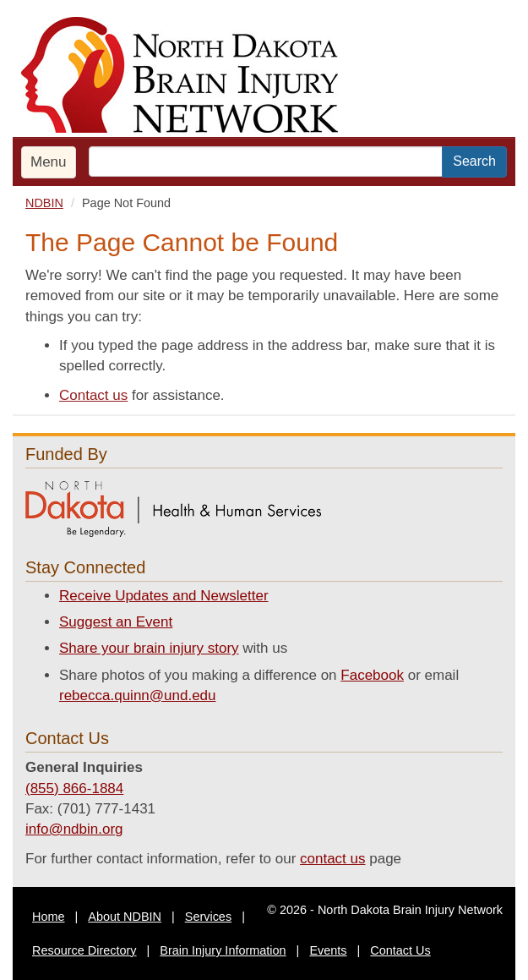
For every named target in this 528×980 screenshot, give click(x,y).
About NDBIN (125, 917)
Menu (49, 162)
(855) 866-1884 (74, 788)
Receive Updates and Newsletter (164, 596)
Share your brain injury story (149, 648)
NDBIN (44, 203)
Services (208, 917)
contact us (333, 859)
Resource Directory (84, 950)
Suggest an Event (116, 622)
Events (328, 950)
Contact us (93, 395)
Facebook (372, 675)
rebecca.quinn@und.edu (138, 695)
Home (49, 917)
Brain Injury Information (223, 950)
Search (474, 161)
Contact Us (400, 950)
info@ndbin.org (74, 829)
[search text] (266, 162)
